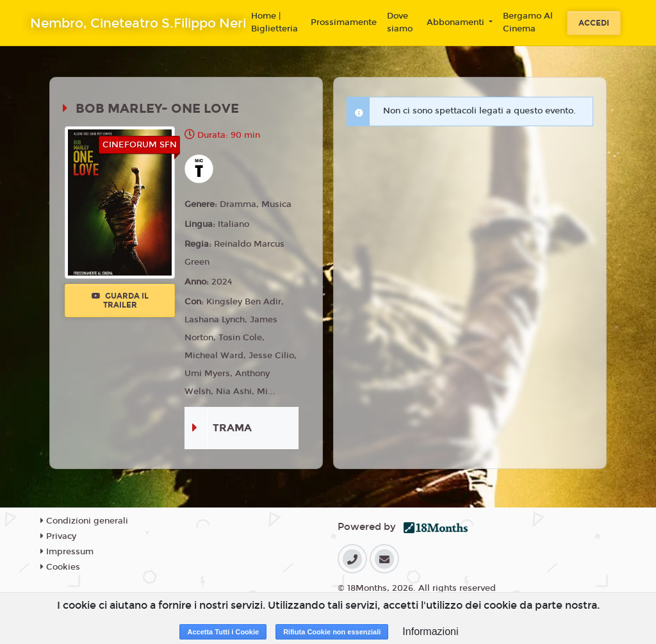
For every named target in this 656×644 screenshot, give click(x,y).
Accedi (594, 23)
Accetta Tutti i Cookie (223, 632)
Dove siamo (400, 22)
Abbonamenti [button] (457, 22)
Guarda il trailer (120, 301)
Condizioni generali (84, 521)
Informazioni (430, 632)
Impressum (67, 552)
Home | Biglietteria (275, 22)
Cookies (60, 567)
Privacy (58, 536)
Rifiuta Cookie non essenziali (332, 632)
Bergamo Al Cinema (528, 22)
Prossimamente (344, 22)
